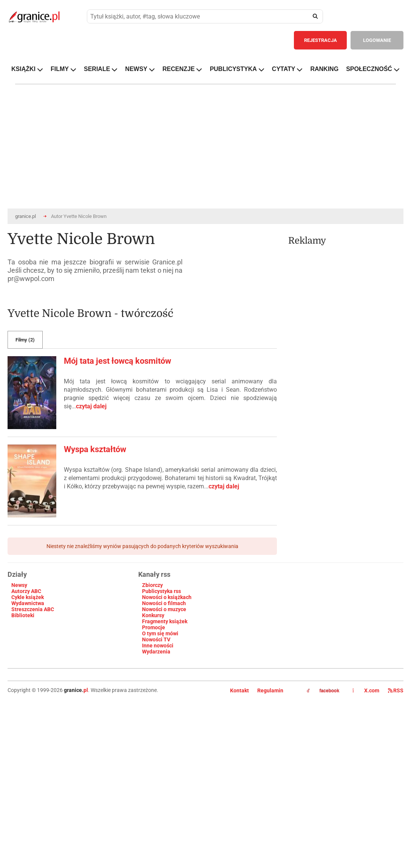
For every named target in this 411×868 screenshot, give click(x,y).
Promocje (154, 627)
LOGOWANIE (377, 40)
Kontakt (239, 690)
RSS (396, 690)
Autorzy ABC (26, 591)
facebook (323, 691)
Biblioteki (23, 615)
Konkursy (153, 615)
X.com (366, 690)
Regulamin (270, 690)
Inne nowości (158, 646)
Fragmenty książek (165, 621)
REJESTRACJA (321, 40)
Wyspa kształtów (95, 449)
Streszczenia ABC (33, 609)
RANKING (324, 69)
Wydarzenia (156, 652)
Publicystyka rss (161, 591)
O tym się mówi (160, 633)
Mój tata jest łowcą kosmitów (117, 361)
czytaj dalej (91, 406)
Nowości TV (156, 639)
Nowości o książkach (167, 597)
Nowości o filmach (164, 603)
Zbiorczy (152, 585)
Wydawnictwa (28, 603)
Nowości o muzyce (164, 609)
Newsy (19, 585)
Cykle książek (28, 597)
